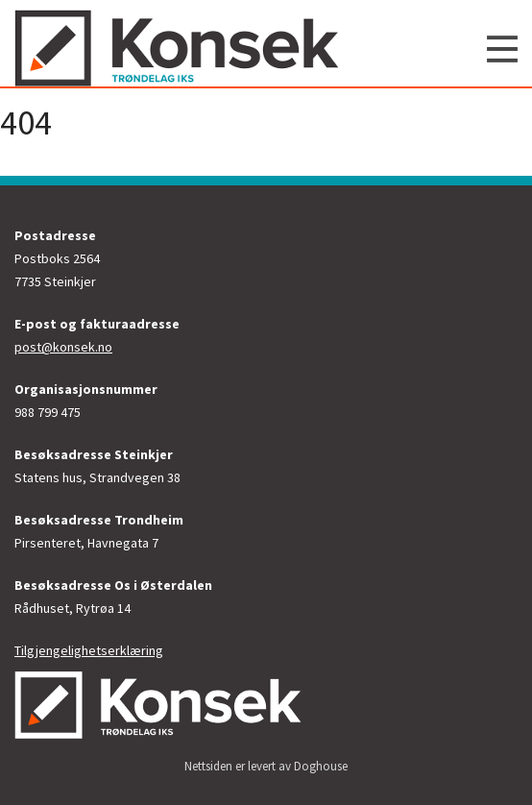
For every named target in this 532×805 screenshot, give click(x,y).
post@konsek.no (63, 347)
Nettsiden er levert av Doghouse (266, 766)
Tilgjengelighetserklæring (89, 650)
